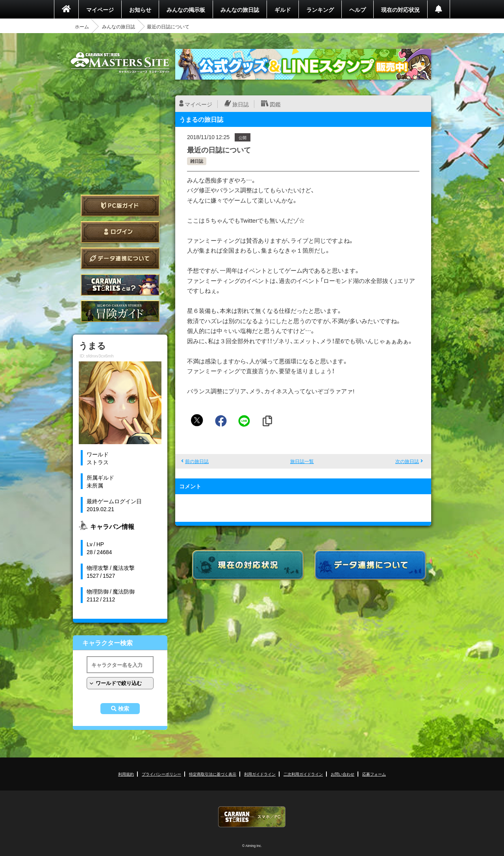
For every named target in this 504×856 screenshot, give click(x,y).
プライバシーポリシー (161, 774)
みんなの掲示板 (186, 9)
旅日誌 (241, 104)
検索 (124, 709)
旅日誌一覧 (302, 461)
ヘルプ (358, 9)
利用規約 (126, 774)
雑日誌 (197, 161)
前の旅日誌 (197, 461)
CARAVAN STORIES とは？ (120, 285)
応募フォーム (374, 774)
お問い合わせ (343, 774)
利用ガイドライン (260, 774)
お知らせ (140, 9)
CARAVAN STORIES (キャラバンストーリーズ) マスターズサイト (120, 63)
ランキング (320, 9)
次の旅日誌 (407, 461)
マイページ (100, 9)
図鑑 (275, 104)
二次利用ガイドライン (303, 774)
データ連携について (120, 258)
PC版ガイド (120, 206)
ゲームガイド (120, 311)
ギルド (283, 9)
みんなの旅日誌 (240, 9)
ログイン (120, 232)
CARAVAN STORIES (252, 817)
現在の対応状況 (400, 9)
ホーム (82, 26)
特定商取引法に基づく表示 (213, 774)
